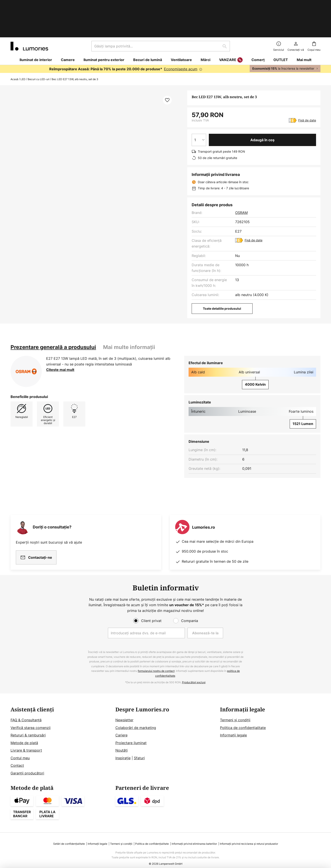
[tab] (53, 315)
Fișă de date (307, 88)
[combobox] (161, 14)
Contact (17, 759)
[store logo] (29, 14)
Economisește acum (181, 37)
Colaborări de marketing (136, 721)
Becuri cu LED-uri (39, 47)
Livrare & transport (26, 743)
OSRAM (241, 181)
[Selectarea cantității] (199, 108)
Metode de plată (24, 736)
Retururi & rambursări (28, 728)
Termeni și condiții (235, 713)
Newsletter (124, 713)
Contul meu (20, 751)
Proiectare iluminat (131, 736)
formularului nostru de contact (156, 664)
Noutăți (122, 743)
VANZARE (231, 28)
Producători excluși (194, 675)
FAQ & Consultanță (26, 713)
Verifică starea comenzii (31, 721)
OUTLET (281, 28)
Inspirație (123, 751)
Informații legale (233, 728)
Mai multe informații (129, 315)
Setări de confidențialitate (69, 837)
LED (23, 47)
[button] (167, 68)
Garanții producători (27, 766)
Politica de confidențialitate (243, 721)
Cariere (121, 728)
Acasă (14, 47)
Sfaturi (139, 751)
